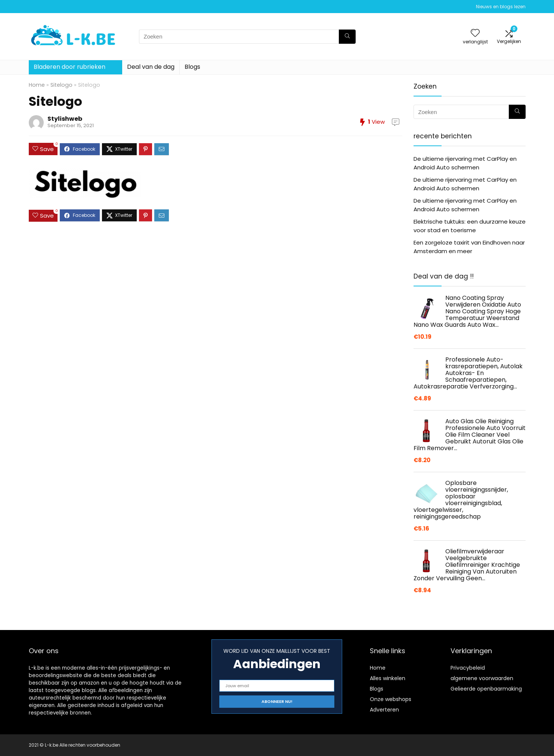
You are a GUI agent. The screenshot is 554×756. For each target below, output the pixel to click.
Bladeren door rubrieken (69, 67)
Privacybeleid (468, 668)
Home (37, 85)
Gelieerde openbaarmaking (486, 689)
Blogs (192, 67)
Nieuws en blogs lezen (501, 7)
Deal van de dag (151, 67)
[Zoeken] (347, 37)
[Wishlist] (475, 33)
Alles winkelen (388, 678)
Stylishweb (65, 119)
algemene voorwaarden (482, 678)
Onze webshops (391, 699)
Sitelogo (61, 85)
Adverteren (384, 710)
